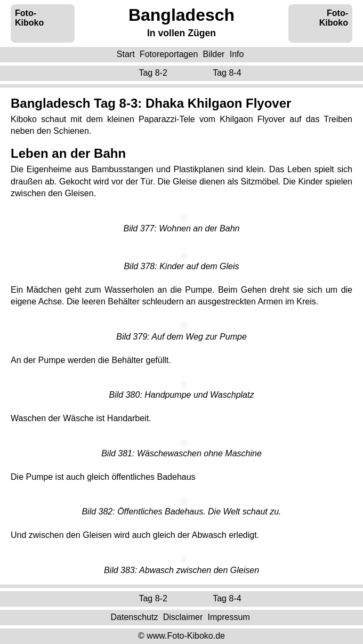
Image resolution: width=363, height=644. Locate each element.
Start (126, 54)
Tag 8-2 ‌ (154, 73)
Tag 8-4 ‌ (228, 73)
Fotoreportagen (169, 54)
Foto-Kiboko (29, 18)
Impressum (229, 617)
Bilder (214, 54)
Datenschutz (134, 617)
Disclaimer (183, 617)
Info (237, 54)
